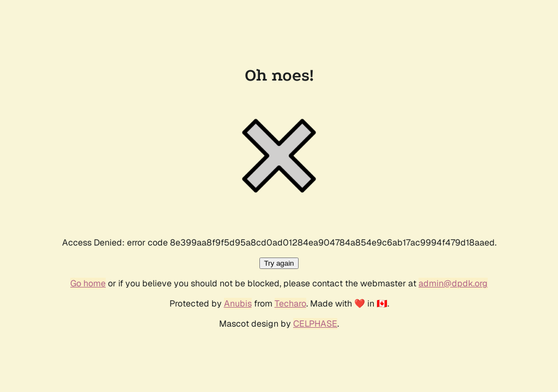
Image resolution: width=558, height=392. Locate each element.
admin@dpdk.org (453, 283)
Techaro (290, 304)
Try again (279, 263)
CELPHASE (315, 324)
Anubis (238, 304)
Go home (88, 283)
